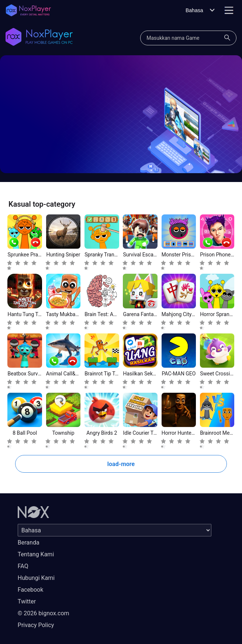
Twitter (27, 601)
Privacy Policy (36, 625)
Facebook (30, 590)
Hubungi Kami (36, 578)
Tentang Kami (36, 554)
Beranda (29, 542)
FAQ (23, 566)
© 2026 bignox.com (44, 613)
